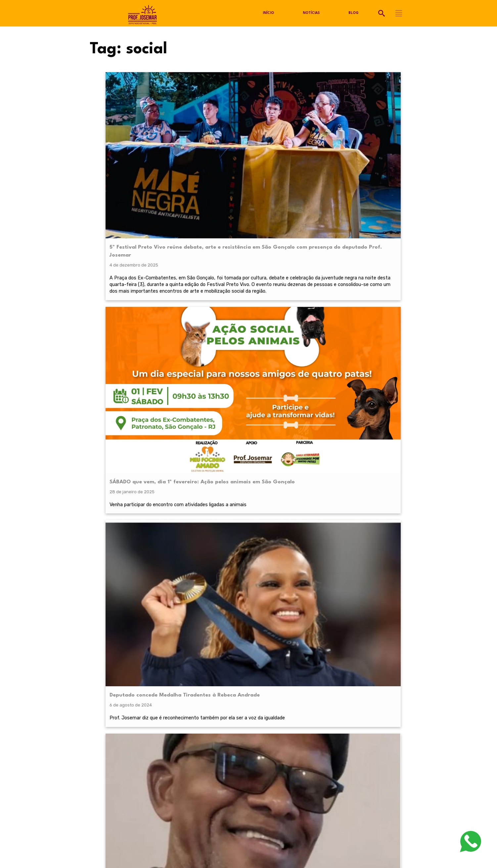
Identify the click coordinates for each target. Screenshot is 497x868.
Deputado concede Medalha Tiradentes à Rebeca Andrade (292, 129)
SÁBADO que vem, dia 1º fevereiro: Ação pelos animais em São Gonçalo (218, 133)
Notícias (312, 13)
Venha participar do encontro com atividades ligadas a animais (214, 174)
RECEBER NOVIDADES (248, 694)
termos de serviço (328, 678)
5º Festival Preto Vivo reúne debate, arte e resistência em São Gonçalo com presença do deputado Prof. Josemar (139, 141)
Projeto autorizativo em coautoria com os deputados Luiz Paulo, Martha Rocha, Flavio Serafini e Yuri (367, 395)
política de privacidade (135, 678)
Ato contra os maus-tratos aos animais (136, 339)
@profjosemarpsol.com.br (124, 754)
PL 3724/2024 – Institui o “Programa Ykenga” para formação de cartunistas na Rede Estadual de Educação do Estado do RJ (372, 141)
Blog (354, 13)
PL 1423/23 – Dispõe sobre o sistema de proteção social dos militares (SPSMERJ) (367, 347)
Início (268, 13)
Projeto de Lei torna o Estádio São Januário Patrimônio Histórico (293, 343)
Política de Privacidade (113, 764)
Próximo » (268, 471)
